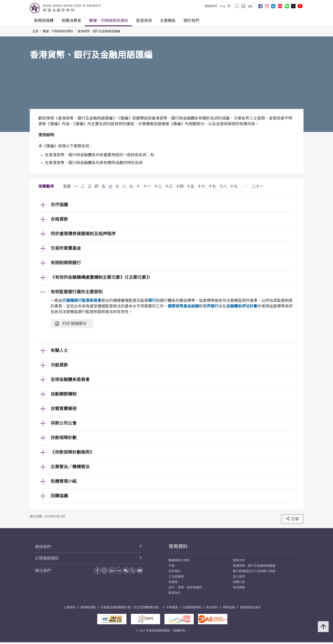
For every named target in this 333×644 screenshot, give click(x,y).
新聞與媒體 (44, 21)
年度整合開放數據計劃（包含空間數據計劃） (131, 607)
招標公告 (239, 582)
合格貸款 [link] (59, 219)
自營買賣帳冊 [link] (64, 409)
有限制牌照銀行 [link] (66, 263)
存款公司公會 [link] (64, 423)
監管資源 (144, 21)
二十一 (258, 186)
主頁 (35, 31)
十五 (190, 186)
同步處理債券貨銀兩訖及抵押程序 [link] (83, 234)
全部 (67, 186)
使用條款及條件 (250, 607)
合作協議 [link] (59, 205)
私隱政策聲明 (192, 607)
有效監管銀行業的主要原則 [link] (77, 292)
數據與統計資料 (179, 560)
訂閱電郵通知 (47, 558)
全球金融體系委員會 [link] (70, 379)
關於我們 (191, 21)
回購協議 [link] (59, 496)
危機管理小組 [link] (64, 481)
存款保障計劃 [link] (64, 438)
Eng (223, 6)
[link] (250, 6)
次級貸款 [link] (59, 365)
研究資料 (175, 571)
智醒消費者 (71, 21)
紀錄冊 (173, 582)
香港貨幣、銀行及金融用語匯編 (99, 31)
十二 (158, 186)
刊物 (172, 566)
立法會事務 (176, 577)
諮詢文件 (239, 560)
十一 (147, 186)
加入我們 (239, 577)
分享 (292, 519)
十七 (212, 186)
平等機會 (172, 607)
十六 (201, 186)
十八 (223, 186)
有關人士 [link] (59, 350)
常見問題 (239, 587)
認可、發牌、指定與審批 (185, 587)
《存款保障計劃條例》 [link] (72, 452)
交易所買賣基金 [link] (66, 248)
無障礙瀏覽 (88, 607)
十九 (234, 186)
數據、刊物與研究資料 (109, 21)
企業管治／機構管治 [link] (70, 467)
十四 (180, 186)
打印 (71, 324)
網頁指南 (229, 607)
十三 (169, 186)
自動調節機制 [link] (64, 394)
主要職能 (168, 21)
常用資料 (178, 546)
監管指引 (175, 593)
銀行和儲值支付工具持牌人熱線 (254, 571)
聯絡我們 (211, 6)
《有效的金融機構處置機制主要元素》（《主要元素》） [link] (102, 277)
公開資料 (70, 607)
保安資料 (212, 607)
